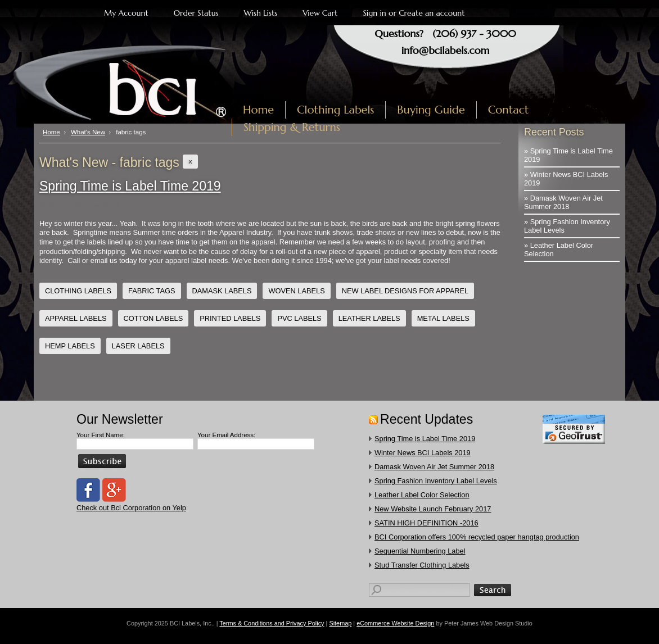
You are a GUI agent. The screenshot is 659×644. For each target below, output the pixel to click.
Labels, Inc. (137, 83)
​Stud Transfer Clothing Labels (422, 565)
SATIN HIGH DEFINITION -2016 (426, 523)
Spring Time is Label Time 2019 (130, 186)
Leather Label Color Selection (422, 495)
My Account (126, 13)
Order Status (196, 13)
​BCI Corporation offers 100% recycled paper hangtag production (477, 537)
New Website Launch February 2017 (433, 509)
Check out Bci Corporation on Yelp (131, 508)
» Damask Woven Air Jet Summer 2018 (563, 202)
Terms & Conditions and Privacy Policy (272, 623)
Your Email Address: (226, 435)
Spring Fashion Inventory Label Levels (436, 481)
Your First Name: (101, 435)
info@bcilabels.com (446, 50)
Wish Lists (261, 13)
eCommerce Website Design (395, 623)
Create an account (432, 13)
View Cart (320, 13)
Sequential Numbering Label (420, 551)
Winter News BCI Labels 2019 (423, 453)
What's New (88, 132)
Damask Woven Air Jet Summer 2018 (434, 467)
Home (51, 132)
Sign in (374, 13)
